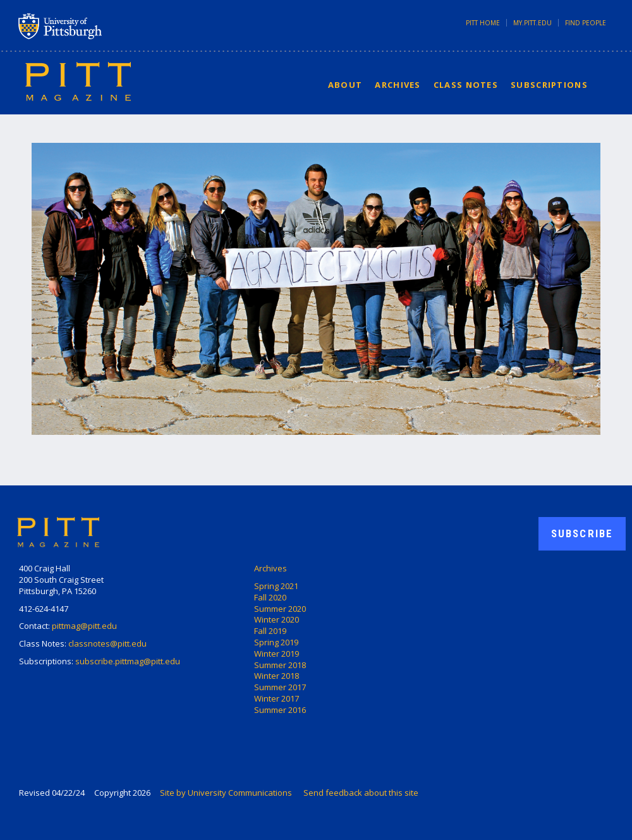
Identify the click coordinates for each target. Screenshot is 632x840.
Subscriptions (549, 85)
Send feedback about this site (361, 793)
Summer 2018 (280, 665)
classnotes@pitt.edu (107, 643)
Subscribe (582, 533)
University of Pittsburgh (110, 26)
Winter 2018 (276, 676)
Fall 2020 (270, 597)
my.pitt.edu (532, 23)
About (345, 85)
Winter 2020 (276, 619)
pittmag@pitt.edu (84, 626)
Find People (586, 23)
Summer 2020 (280, 609)
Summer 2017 (280, 687)
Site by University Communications (226, 793)
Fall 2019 (270, 631)
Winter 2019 (276, 654)
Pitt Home (483, 23)
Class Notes (466, 85)
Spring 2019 (276, 642)
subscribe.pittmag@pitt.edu (128, 661)
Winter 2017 (276, 698)
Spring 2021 (276, 586)
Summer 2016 (280, 710)
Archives (398, 85)
